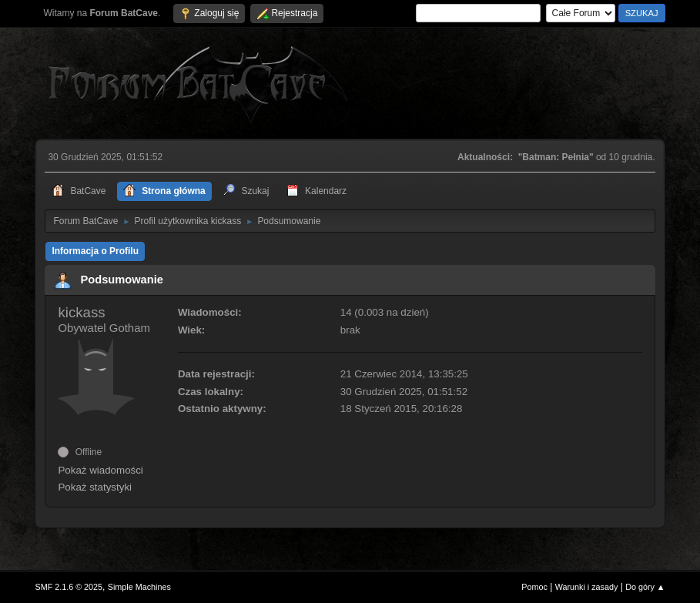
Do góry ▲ (645, 587)
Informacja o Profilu (95, 251)
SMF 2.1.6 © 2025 (69, 587)
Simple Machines (139, 587)
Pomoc (534, 587)
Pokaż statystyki (95, 487)
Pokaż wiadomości (100, 470)
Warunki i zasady (587, 587)
